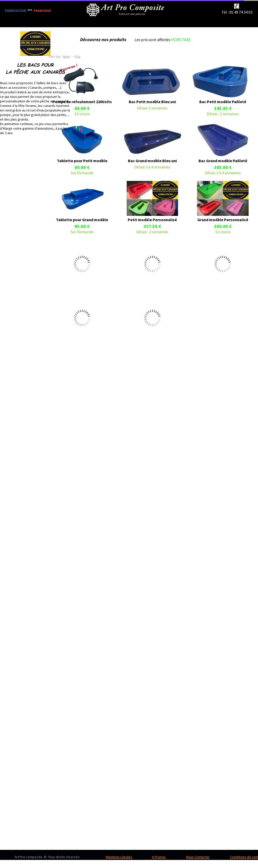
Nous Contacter (198, 857)
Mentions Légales (119, 857)
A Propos (159, 857)
